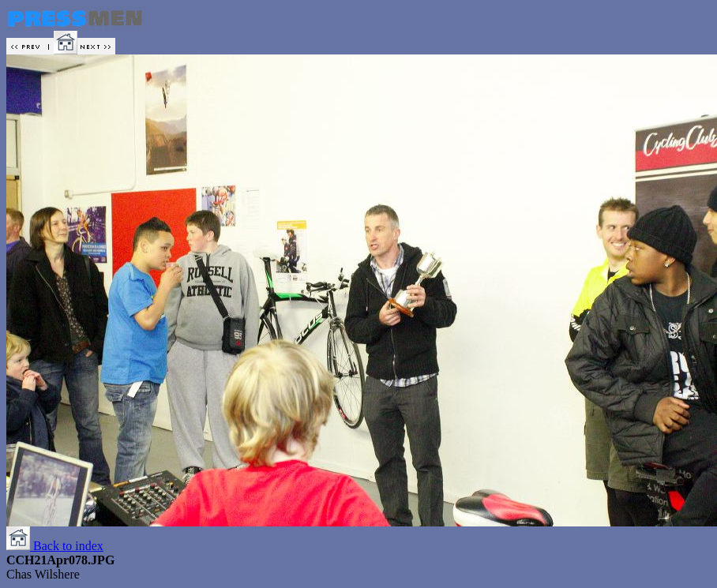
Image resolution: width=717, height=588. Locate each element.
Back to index (55, 546)
